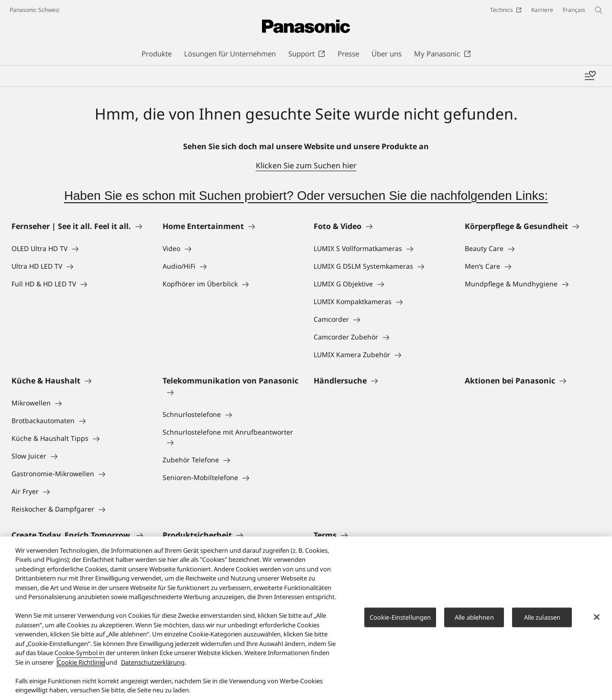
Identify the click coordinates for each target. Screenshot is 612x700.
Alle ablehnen (474, 622)
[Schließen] (597, 622)
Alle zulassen (542, 622)
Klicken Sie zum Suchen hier (306, 165)
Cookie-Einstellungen (400, 622)
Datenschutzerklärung (153, 667)
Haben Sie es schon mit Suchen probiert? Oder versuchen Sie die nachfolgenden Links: (306, 196)
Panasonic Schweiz (35, 10)
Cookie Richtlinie (81, 667)
